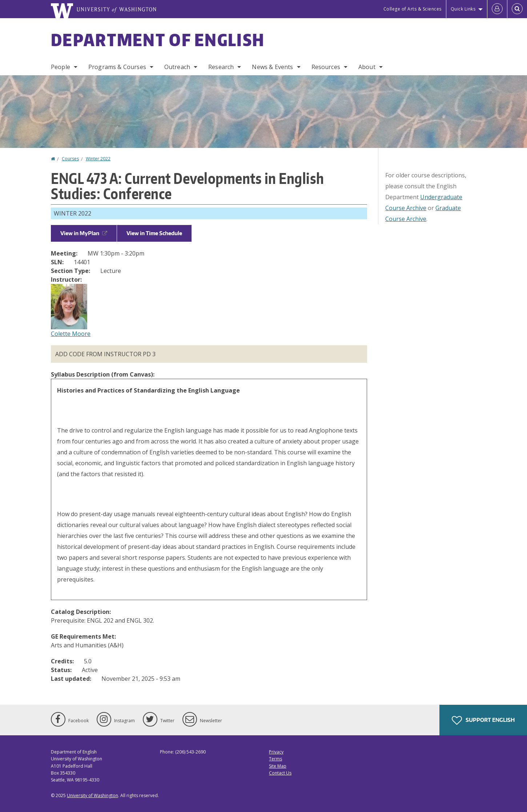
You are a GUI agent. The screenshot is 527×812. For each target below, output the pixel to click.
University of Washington (92, 795)
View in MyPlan (84, 233)
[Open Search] (517, 9)
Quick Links (463, 9)
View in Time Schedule (154, 233)
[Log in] (497, 9)
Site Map (278, 766)
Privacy (276, 752)
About (367, 67)
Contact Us (280, 773)
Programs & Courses (117, 67)
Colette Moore (71, 334)
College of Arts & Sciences (413, 9)
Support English (483, 720)
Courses (70, 159)
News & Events (272, 67)
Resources (326, 67)
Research (221, 67)
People (61, 67)
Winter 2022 (98, 159)
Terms (275, 759)
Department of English (158, 40)
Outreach (177, 67)
